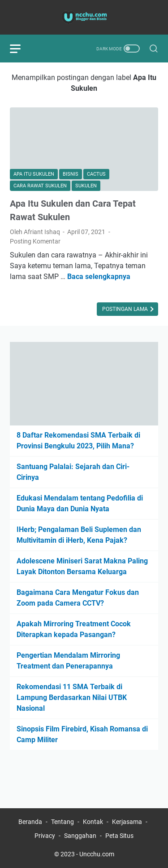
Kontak (93, 822)
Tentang (62, 822)
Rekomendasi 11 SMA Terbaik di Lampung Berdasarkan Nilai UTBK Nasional (72, 697)
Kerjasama (127, 822)
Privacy (45, 836)
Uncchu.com (97, 854)
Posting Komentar (35, 241)
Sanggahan (80, 836)
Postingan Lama (126, 309)
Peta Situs (119, 836)
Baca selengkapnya (99, 277)
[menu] (21, 49)
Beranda (30, 822)
